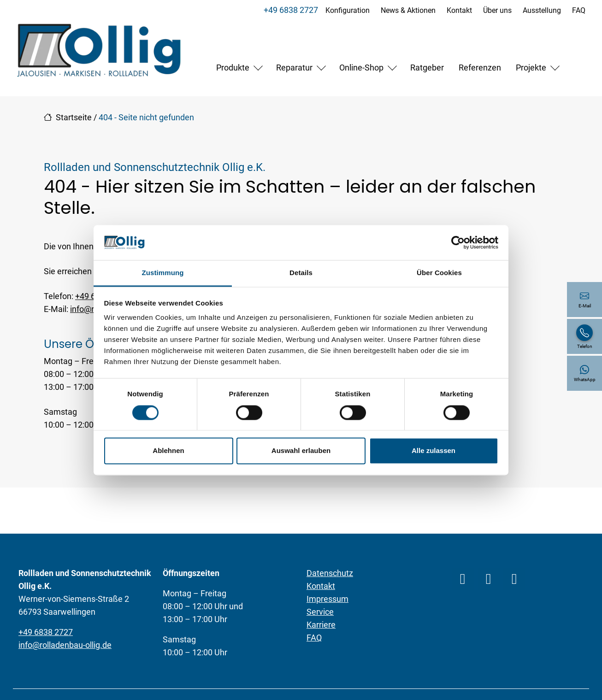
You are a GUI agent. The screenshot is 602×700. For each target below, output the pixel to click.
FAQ (579, 10)
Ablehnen (168, 451)
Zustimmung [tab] (163, 273)
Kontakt (459, 10)
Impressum (328, 599)
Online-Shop (361, 68)
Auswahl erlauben (301, 451)
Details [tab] (301, 273)
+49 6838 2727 (291, 10)
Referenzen (480, 68)
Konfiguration (348, 10)
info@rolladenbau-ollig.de (65, 645)
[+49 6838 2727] (584, 336)
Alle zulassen (434, 451)
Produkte (233, 68)
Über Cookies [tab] (439, 273)
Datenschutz (330, 573)
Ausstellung (542, 10)
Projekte (531, 68)
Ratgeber (427, 68)
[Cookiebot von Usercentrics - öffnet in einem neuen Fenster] (458, 242)
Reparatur (294, 68)
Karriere (321, 625)
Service (320, 612)
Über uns (497, 10)
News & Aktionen (408, 10)
